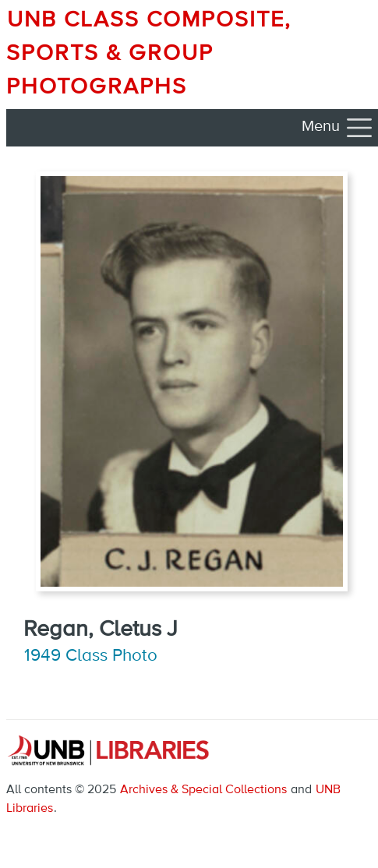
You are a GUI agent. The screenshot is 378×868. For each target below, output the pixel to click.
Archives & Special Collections (203, 790)
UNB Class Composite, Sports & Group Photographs (149, 54)
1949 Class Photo (91, 656)
